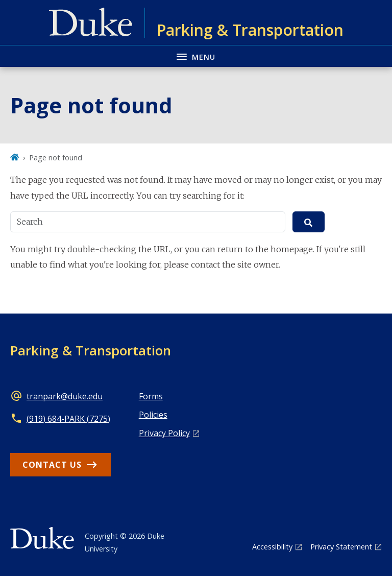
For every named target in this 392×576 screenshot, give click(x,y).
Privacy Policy (164, 433)
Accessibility (272, 547)
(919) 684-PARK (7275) (68, 419)
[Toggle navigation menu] (196, 56)
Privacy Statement (341, 547)
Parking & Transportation (91, 350)
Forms (151, 396)
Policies (153, 415)
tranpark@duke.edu (65, 396)
